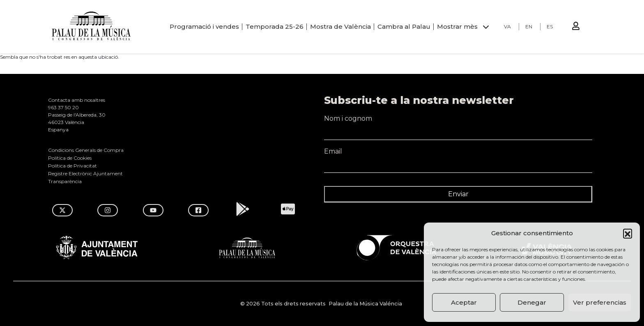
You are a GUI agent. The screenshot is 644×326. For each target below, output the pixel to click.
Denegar (532, 302)
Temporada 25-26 (275, 26)
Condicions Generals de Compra (86, 150)
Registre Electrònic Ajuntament (85, 173)
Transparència (65, 181)
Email (458, 155)
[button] (628, 233)
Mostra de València (340, 26)
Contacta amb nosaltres (77, 100)
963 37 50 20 (63, 107)
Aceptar (464, 302)
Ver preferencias (600, 302)
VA (507, 26)
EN (529, 26)
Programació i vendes (204, 26)
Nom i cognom (458, 122)
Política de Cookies (70, 158)
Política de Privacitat (72, 166)
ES (550, 26)
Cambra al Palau (404, 26)
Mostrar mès (457, 26)
